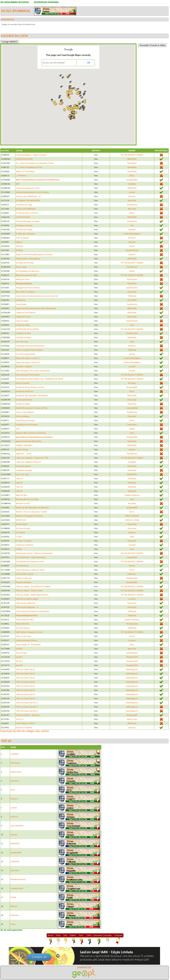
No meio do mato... (24, 528)
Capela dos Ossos (23, 317)
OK (88, 63)
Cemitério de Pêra (23, 333)
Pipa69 (13, 897)
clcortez (132, 192)
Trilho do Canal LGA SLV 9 (27, 711)
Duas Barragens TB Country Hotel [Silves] (33, 371)
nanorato (132, 242)
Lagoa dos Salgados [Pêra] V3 (28, 462)
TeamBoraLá (132, 205)
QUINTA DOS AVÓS (24, 159)
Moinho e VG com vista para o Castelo (32, 512)
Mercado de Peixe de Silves (27, 499)
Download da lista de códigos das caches (25, 731)
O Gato (19, 537)
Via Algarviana (132, 624)
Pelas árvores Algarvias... (26, 603)
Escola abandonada (24, 400)
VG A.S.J (20, 719)
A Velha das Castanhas (25, 234)
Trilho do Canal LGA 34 (25, 698)
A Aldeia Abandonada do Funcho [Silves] (32, 192)
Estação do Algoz (23, 404)
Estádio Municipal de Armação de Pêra (32, 408)
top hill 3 (19, 665)
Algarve (19, 242)
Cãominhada (21, 304)
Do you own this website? (54, 63)
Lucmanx (132, 599)
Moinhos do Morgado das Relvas (29, 516)
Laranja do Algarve (24, 466)
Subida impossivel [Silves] (26, 640)
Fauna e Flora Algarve (25, 412)
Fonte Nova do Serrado (25, 420)
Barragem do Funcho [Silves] (28, 288)
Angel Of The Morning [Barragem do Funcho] (34, 254)
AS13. (132, 176)
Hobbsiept (132, 479)
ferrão (132, 636)
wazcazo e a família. (24, 728)
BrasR (132, 271)
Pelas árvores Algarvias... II (27, 607)
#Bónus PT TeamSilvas (25, 171)
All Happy (132, 383)
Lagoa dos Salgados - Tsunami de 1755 (32, 458)
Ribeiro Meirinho (23, 624)
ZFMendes (15, 915)
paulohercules (132, 288)
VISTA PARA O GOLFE (25, 723)
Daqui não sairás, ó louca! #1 (28, 358)
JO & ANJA (132, 300)
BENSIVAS (132, 159)
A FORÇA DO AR (23, 217)
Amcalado (132, 503)
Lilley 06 (19, 491)
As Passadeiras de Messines (28, 271)
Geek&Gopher (132, 321)
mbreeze (14, 835)
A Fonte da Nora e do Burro (27, 213)
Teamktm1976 (132, 657)
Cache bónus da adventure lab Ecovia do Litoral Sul (37, 296)
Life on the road (22, 474)
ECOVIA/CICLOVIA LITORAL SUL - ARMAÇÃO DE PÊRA (40, 379)
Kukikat (132, 429)
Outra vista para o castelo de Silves (30, 570)
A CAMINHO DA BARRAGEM (28, 201)
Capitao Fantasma (132, 495)
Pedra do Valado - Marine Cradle (29, 591)
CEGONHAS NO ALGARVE (27, 329)
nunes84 (132, 230)
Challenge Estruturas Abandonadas (30, 346)
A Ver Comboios (22, 238)
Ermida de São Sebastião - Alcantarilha (32, 396)
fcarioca (21, 11)
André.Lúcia (132, 719)
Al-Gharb (20, 246)
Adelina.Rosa (16, 772)
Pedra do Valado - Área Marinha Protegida (33, 586)
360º (18, 184)
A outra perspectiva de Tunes (28, 188)
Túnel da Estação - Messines (28, 715)
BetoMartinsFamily (18, 879)
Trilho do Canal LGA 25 (25, 678)
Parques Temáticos (24, 582)
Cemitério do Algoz (24, 337)
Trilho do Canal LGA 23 (25, 669)
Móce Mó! (132, 201)
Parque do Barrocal (24, 578)
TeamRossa (15, 763)
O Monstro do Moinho (25, 545)
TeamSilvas (132, 163)
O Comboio (21, 532)
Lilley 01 (19, 479)
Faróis (13, 924)
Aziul (132, 325)
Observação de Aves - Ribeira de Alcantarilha (34, 553)
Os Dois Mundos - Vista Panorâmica (31, 557)
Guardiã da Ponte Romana (27, 425)
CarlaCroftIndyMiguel (132, 234)
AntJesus (132, 196)
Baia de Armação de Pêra (26, 275)
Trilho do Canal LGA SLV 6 (27, 703)
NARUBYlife (132, 474)
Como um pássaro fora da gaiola (29, 350)
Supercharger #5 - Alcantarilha (28, 645)
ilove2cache (132, 279)
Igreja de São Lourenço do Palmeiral (31, 433)
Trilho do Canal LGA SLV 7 (27, 707)
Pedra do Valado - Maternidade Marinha (32, 595)
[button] (82, 98)
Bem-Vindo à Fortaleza (25, 292)
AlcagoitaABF (132, 180)
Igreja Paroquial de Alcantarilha (29, 441)
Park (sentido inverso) (25, 574)
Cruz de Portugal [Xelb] (25, 354)
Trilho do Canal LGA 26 (25, 682)
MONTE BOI (21, 520)
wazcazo (132, 728)
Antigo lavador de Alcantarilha (28, 259)
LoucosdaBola (132, 408)
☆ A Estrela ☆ (22, 175)
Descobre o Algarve (24, 367)
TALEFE (19, 649)
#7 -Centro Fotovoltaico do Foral (29, 167)
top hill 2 (19, 661)
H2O (18, 429)
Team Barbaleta (17, 826)
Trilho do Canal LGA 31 (25, 686)
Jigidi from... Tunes (24, 454)
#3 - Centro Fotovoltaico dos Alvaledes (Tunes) (35, 163)
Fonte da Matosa (23, 416)
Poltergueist (132, 221)
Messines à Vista (23, 503)
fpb (132, 225)
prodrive (132, 254)
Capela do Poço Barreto (26, 313)
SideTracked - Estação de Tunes (29, 632)
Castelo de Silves (23, 325)
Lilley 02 (19, 483)
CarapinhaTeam (132, 250)
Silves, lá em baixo (24, 636)
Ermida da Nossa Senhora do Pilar (30, 387)
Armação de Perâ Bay (25, 263)
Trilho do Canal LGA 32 (25, 690)
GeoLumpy (132, 400)
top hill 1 (19, 657)
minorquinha (132, 557)
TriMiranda (132, 296)
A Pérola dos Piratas (24, 230)
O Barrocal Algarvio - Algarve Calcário (31, 155)
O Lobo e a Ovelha (24, 541)
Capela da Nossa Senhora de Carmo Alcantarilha (36, 308)
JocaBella (132, 184)
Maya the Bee (22, 495)
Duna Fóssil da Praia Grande (28, 375)
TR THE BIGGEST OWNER (132, 155)
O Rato (19, 549)
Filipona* (14, 906)
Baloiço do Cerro (23, 279)
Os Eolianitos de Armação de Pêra (30, 562)
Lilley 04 (19, 487)
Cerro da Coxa (22, 342)
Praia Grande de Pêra (25, 620)
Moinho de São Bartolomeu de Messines (32, 508)
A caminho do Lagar (24, 205)
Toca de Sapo (21, 653)
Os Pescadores (22, 566)
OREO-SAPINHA (132, 516)
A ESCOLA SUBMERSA (26, 209)
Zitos (132, 645)
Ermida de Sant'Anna (25, 391)
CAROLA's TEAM (132, 520)
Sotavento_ (132, 574)
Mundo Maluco (22, 524)
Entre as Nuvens (23, 383)
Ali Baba (19, 250)
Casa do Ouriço (22, 321)
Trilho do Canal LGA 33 (25, 694)
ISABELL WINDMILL (24, 445)
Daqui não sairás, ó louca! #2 (28, 362)
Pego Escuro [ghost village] (27, 599)
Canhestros (21, 300)
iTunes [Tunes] (22, 449)
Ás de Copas (21, 267)
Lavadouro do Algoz (24, 470)
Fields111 (14, 799)
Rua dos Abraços (23, 628)
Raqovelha (132, 292)
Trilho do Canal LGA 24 (25, 674)
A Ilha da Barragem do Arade (28, 221)
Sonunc (132, 246)
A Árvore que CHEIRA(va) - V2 (28, 196)
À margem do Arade (24, 225)
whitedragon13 (132, 669)
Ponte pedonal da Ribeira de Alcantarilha (32, 611)
